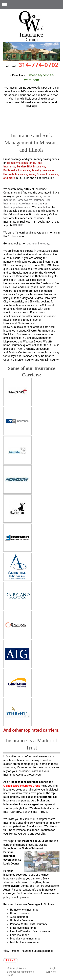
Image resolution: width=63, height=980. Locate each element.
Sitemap (21, 968)
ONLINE (18, 225)
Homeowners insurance (30, 200)
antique (32, 211)
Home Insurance (32, 196)
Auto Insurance (28, 203)
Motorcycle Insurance (17, 207)
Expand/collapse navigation (32, 4)
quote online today (38, 243)
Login (53, 968)
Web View (51, 972)
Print (11, 968)
